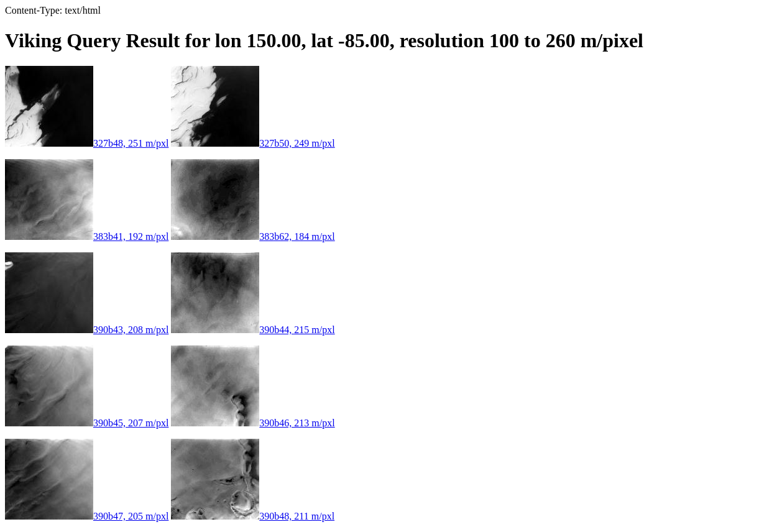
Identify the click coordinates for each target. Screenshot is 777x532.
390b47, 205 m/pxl (87, 516)
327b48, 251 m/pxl (87, 143)
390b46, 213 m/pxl (253, 423)
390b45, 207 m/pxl (87, 423)
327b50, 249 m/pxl (253, 143)
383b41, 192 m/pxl (87, 236)
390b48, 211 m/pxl (253, 516)
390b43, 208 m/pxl (87, 330)
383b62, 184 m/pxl (253, 236)
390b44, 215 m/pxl (253, 330)
